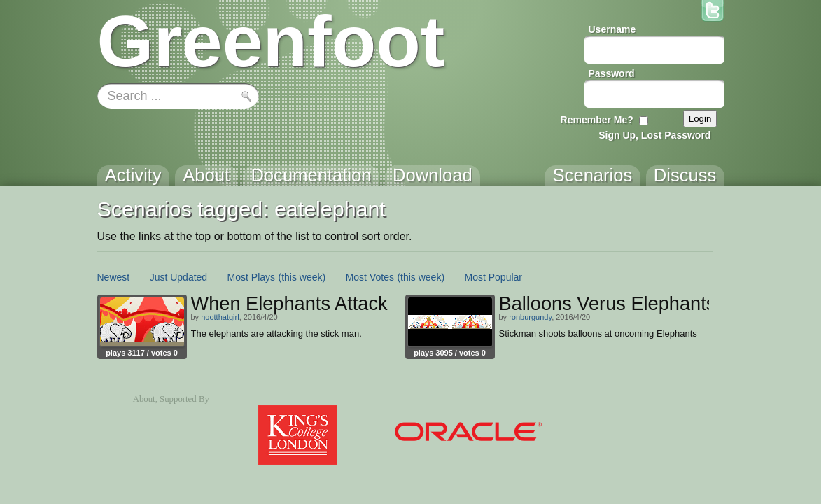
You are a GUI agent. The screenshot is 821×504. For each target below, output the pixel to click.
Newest (114, 277)
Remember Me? (597, 120)
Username (612, 29)
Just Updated (179, 277)
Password (612, 73)
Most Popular (493, 277)
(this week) (302, 277)
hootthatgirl (220, 317)
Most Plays (251, 277)
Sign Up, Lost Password (654, 135)
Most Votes (370, 277)
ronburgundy (530, 317)
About (144, 399)
